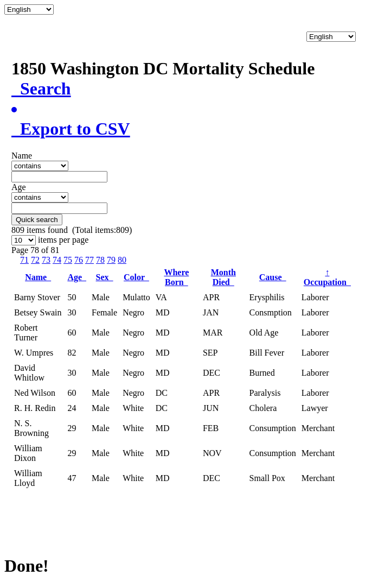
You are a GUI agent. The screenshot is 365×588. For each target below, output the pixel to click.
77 (89, 260)
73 (46, 260)
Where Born (176, 277)
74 (57, 260)
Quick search (37, 220)
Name (38, 277)
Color (136, 277)
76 (79, 260)
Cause (273, 277)
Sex (105, 277)
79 (111, 260)
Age (77, 277)
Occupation (327, 277)
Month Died (223, 277)
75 (68, 260)
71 (24, 260)
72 (35, 260)
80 (122, 260)
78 (100, 260)
